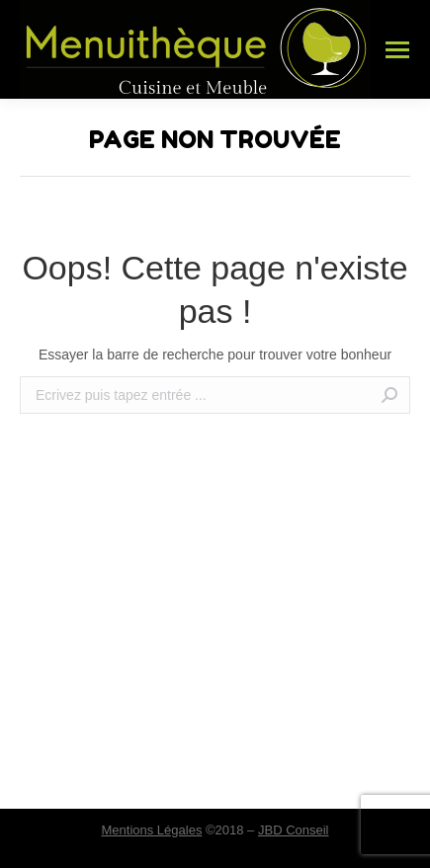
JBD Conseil (294, 830)
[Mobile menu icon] (397, 50)
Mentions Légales (151, 830)
